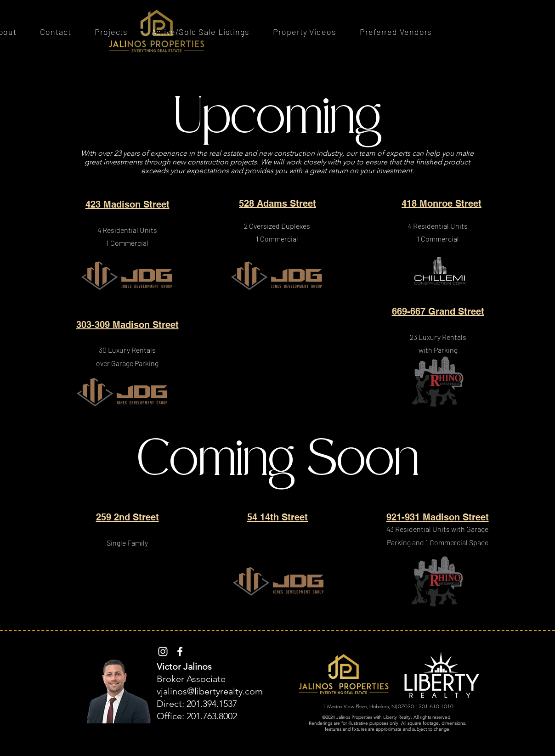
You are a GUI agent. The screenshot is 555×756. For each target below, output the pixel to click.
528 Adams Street (277, 203)
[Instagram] (163, 652)
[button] (111, 32)
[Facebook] (180, 652)
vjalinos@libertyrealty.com (210, 691)
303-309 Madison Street (127, 325)
